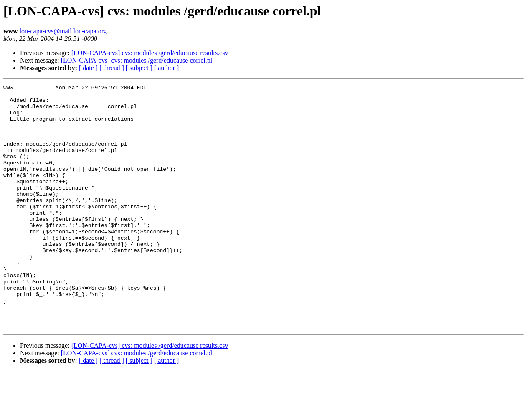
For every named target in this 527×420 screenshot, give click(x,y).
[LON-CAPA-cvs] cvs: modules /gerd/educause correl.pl (137, 60)
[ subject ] (139, 68)
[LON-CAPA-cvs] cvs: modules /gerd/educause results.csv (150, 53)
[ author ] (167, 68)
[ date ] (88, 68)
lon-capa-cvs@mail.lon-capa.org (63, 31)
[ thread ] (112, 68)
